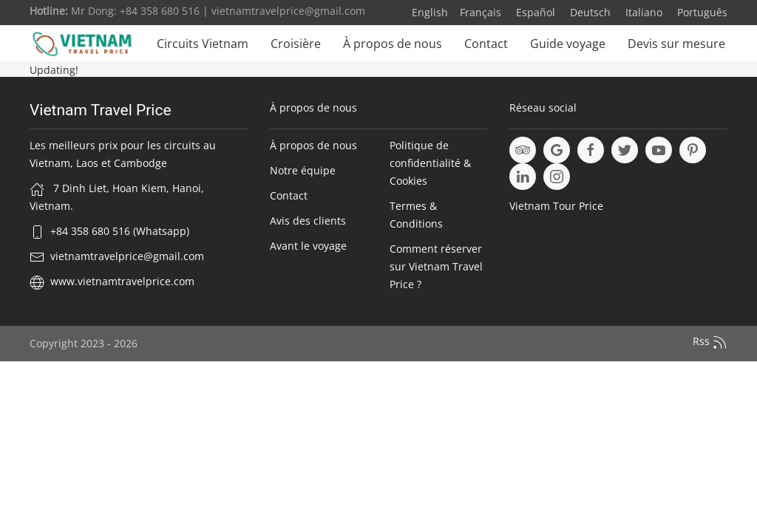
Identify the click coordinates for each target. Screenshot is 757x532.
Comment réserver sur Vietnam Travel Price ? (436, 266)
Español (534, 12)
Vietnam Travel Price (101, 110)
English (430, 12)
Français (481, 12)
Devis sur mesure (676, 44)
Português (701, 12)
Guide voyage (568, 44)
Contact (486, 44)
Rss (710, 342)
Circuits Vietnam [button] (203, 44)
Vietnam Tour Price (556, 206)
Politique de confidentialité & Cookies (430, 163)
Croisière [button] (296, 44)
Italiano (642, 12)
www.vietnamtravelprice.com (122, 281)
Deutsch (589, 12)
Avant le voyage (308, 246)
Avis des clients (308, 221)
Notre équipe (303, 170)
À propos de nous (393, 44)
